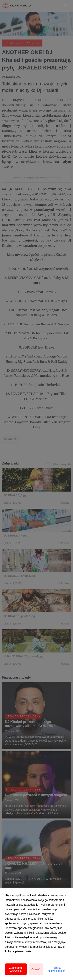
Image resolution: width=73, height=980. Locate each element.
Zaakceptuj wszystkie (16, 969)
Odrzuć (36, 969)
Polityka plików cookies (56, 969)
